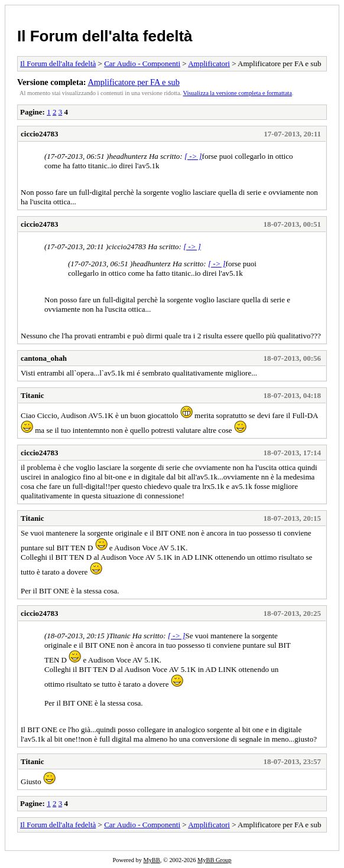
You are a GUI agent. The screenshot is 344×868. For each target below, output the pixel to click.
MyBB (151, 860)
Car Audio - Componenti (142, 63)
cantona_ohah (44, 358)
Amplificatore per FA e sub (133, 82)
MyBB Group (214, 860)
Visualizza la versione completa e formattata (238, 93)
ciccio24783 (40, 134)
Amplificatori (209, 63)
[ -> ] (193, 156)
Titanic (33, 395)
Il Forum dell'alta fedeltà (105, 36)
